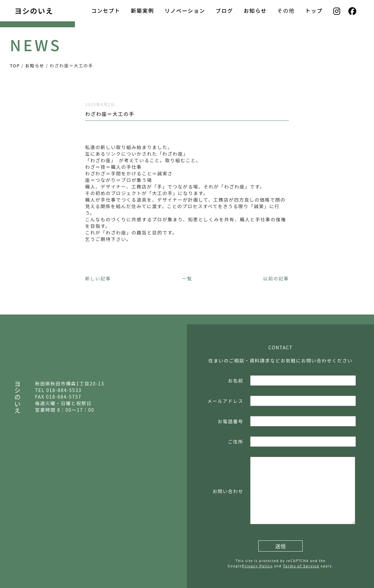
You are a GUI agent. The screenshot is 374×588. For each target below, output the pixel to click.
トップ (314, 11)
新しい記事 (98, 278)
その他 (286, 11)
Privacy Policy (257, 566)
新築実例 (142, 11)
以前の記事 (276, 278)
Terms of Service (301, 566)
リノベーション (185, 11)
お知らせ (255, 11)
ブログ (224, 11)
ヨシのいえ (34, 11)
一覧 (187, 278)
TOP (15, 65)
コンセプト (105, 11)
